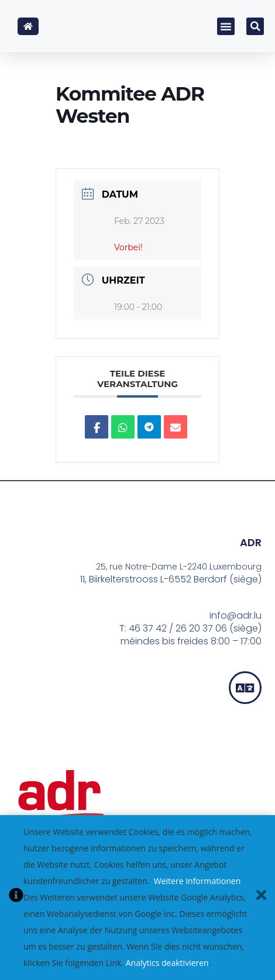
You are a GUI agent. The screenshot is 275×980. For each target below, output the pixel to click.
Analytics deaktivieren (167, 963)
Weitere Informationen (197, 881)
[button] (226, 26)
